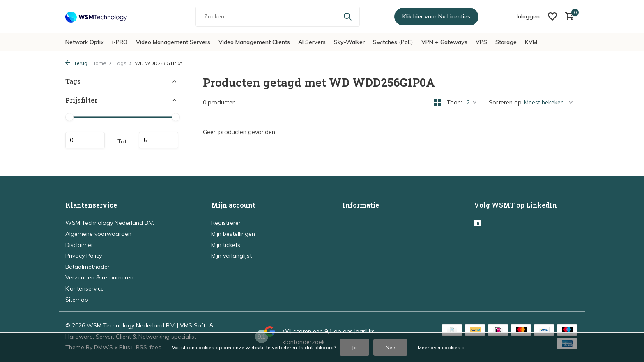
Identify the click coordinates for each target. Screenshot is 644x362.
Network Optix (85, 42)
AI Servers (312, 42)
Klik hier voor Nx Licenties (436, 16)
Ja (354, 347)
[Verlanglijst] (552, 16)
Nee (390, 347)
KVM (531, 42)
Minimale (85, 140)
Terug (76, 63)
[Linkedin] (477, 224)
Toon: (454, 102)
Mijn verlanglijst (231, 256)
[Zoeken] (278, 17)
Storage (506, 42)
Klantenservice (85, 288)
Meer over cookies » (441, 347)
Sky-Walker (349, 42)
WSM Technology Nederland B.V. (110, 223)
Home (102, 63)
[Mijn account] (528, 16)
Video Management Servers (173, 42)
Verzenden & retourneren (99, 277)
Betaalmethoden (88, 267)
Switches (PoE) (393, 42)
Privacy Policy (84, 256)
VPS (481, 42)
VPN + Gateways (444, 42)
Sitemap (77, 300)
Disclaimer (79, 245)
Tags (123, 63)
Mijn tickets (226, 245)
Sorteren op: (506, 102)
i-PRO (120, 42)
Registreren (227, 223)
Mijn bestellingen (233, 234)
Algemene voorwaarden (98, 234)
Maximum (159, 140)
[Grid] (437, 103)
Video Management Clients (254, 42)
